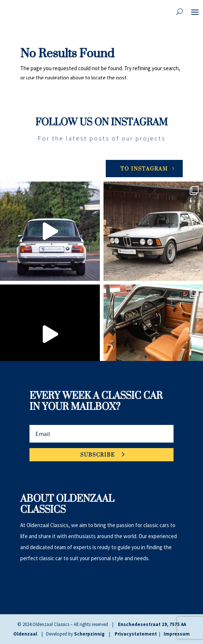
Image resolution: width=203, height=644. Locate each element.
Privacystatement (136, 634)
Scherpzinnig (89, 634)
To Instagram (144, 169)
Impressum (177, 634)
